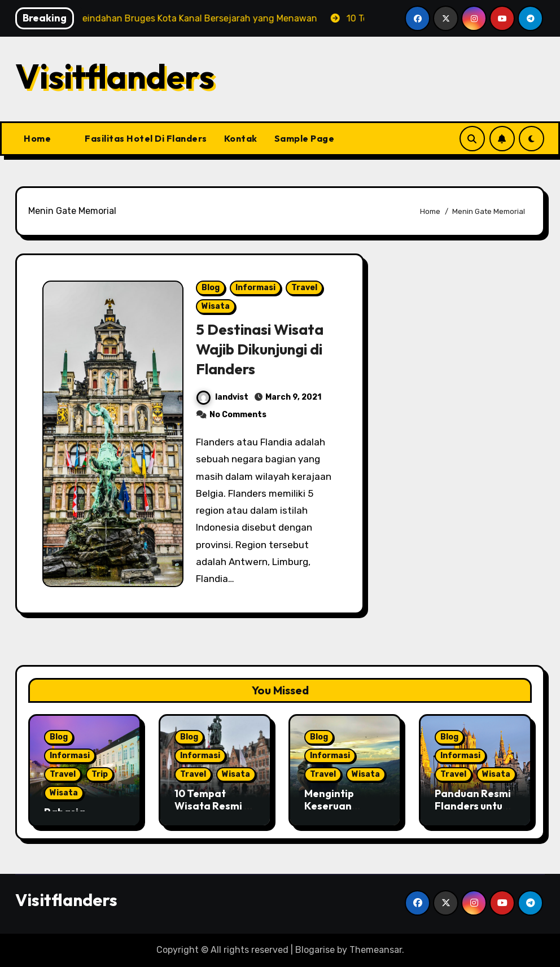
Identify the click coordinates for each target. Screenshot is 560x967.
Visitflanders (115, 76)
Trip (100, 774)
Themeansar (376, 950)
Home (37, 138)
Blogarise (315, 950)
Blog (211, 288)
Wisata (216, 306)
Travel (304, 288)
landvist (222, 397)
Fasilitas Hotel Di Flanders (146, 138)
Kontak (241, 138)
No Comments (238, 415)
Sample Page (305, 138)
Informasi (255, 288)
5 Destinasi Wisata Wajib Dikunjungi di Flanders (262, 349)
